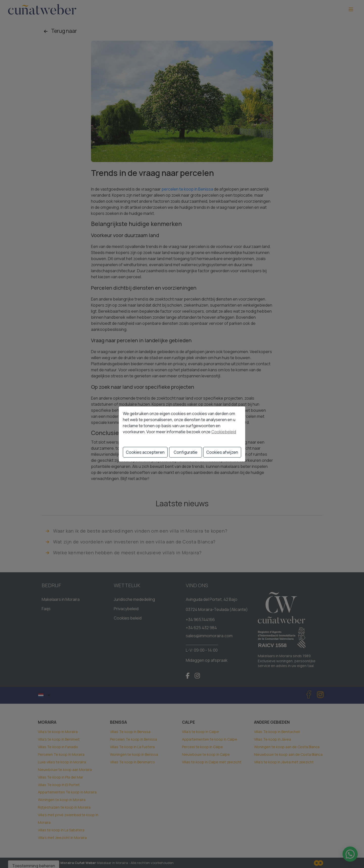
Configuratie (186, 452)
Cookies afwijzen (222, 452)
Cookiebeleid (224, 432)
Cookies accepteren (145, 452)
